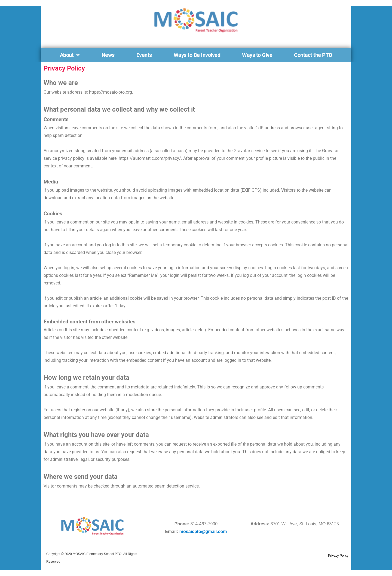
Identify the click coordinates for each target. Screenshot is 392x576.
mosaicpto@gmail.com (203, 531)
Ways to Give (257, 55)
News (108, 55)
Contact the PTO (313, 55)
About (70, 55)
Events (144, 55)
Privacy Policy (338, 556)
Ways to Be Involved (197, 55)
